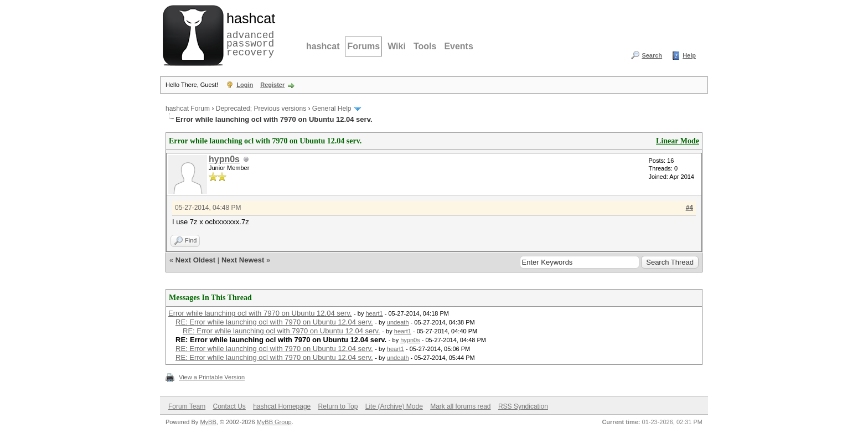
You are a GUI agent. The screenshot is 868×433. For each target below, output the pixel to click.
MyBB (208, 422)
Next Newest (243, 260)
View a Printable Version (212, 377)
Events (458, 46)
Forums (363, 46)
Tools (425, 46)
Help (689, 55)
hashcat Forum (188, 109)
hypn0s (224, 159)
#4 (689, 208)
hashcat (323, 46)
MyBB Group (274, 422)
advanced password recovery (249, 34)
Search (652, 55)
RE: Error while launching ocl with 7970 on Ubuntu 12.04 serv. (274, 322)
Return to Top (338, 406)
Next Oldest (195, 260)
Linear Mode (678, 141)
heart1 (374, 313)
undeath (398, 322)
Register (272, 85)
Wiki (397, 46)
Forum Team (187, 406)
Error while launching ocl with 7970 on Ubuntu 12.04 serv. (260, 313)
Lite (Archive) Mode (394, 406)
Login (245, 85)
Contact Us (229, 406)
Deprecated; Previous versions (261, 109)
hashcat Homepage (282, 406)
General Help (332, 109)
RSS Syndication (523, 406)
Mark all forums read (460, 406)
